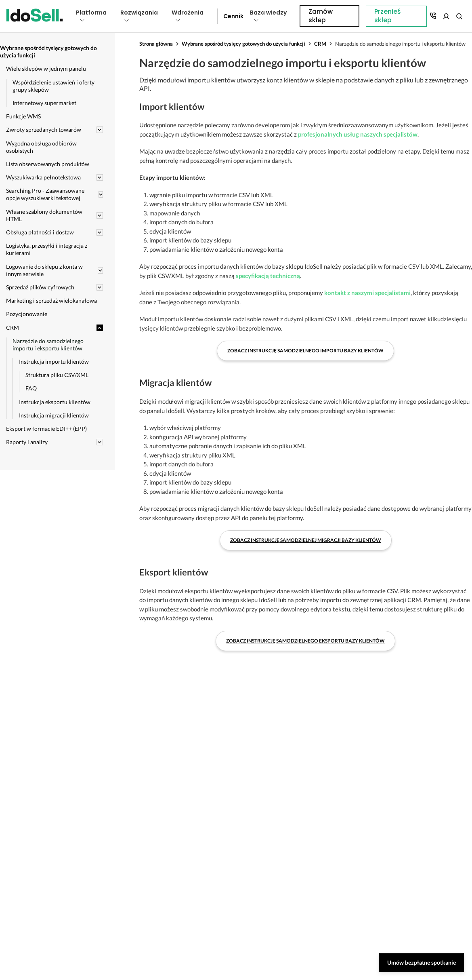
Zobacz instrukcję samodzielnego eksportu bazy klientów (305, 641)
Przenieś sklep (326, 16)
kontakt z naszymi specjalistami (367, 293)
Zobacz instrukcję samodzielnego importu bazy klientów (305, 351)
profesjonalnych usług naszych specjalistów (358, 134)
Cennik (231, 16)
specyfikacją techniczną (268, 276)
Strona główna (156, 44)
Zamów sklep (433, 16)
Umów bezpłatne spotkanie (422, 962)
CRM (320, 44)
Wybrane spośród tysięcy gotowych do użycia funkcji (243, 44)
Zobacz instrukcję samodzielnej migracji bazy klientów (306, 540)
